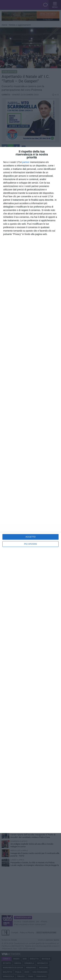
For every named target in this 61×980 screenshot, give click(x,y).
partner (26, 162)
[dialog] (30, 490)
